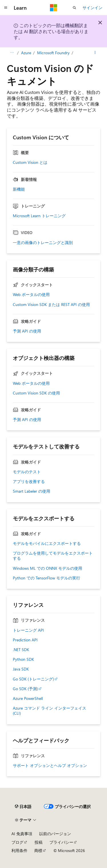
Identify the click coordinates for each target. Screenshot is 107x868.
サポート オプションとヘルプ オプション (50, 766)
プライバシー (61, 842)
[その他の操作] (95, 53)
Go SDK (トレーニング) (33, 679)
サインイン (92, 8)
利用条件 (19, 850)
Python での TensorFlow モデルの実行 (47, 578)
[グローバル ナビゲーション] (6, 8)
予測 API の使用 (27, 331)
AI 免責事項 (22, 834)
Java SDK (21, 669)
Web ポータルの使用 (31, 295)
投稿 (39, 842)
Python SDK (23, 659)
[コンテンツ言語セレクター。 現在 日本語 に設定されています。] (23, 806)
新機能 (19, 189)
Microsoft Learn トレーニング (39, 216)
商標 (38, 850)
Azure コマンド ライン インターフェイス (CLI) (50, 711)
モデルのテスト (27, 472)
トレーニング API (28, 630)
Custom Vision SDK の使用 (36, 393)
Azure (26, 53)
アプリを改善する (29, 482)
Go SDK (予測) (25, 689)
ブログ (17, 842)
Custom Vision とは (30, 162)
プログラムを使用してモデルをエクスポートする (53, 556)
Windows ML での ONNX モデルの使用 (48, 568)
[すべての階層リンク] (12, 53)
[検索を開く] (74, 8)
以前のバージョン (55, 834)
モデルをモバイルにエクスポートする (47, 543)
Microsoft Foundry (53, 53)
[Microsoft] (54, 8)
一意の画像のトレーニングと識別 (43, 243)
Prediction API (25, 640)
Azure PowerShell (28, 698)
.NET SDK (21, 650)
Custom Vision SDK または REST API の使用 (51, 305)
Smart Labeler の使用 (32, 491)
